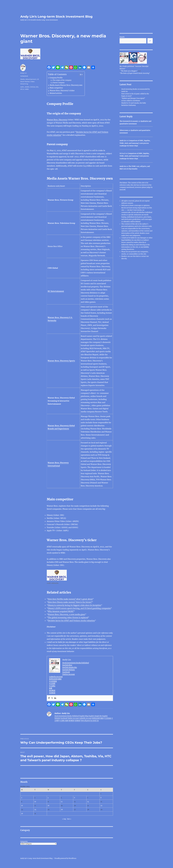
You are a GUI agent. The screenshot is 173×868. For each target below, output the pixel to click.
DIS (37, 87)
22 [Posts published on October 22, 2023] (101, 806)
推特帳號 (52, 690)
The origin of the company (62, 80)
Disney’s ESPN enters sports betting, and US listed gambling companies (79, 608)
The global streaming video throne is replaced (68, 617)
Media (23, 79)
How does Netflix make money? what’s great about (70, 599)
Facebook (66, 672)
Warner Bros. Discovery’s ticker (62, 91)
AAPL (22, 87)
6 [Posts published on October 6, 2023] (75, 798)
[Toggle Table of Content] (80, 75)
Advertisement (31, 79)
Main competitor (56, 88)
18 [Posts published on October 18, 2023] (48, 806)
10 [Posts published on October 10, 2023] (35, 802)
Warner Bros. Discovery (57, 120)
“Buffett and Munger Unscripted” (133, 98)
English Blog (67, 665)
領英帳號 (52, 693)
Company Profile (56, 78)
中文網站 (52, 686)
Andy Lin (24, 73)
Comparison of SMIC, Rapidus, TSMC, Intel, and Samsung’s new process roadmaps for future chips (135, 143)
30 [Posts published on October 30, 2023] (22, 814)
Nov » (69, 819)
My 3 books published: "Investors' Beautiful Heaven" (134, 68)
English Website (69, 670)
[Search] (150, 41)
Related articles (56, 93)
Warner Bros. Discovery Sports (61, 361)
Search (122, 37)
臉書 (51, 688)
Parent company (59, 83)
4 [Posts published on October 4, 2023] (48, 798)
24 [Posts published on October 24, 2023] (35, 810)
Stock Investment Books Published (76, 663)
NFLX (22, 89)
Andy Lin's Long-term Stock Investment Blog (56, 16)
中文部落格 (53, 681)
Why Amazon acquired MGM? (61, 611)
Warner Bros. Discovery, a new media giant (67, 614)
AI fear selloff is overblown (131, 101)
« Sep (64, 819)
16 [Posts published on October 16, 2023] (22, 806)
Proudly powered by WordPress (65, 858)
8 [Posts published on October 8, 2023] (101, 798)
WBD (27, 89)
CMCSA (32, 87)
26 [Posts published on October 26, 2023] (62, 810)
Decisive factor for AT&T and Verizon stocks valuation (71, 621)
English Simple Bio (70, 667)
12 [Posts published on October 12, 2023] (62, 802)
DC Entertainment (56, 291)
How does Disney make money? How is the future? (70, 602)
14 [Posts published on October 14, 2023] (88, 802)
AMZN (27, 87)
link (138, 256)
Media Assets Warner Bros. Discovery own (66, 85)
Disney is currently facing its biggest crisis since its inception (74, 605)
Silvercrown (124, 130)
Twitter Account (69, 674)
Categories (24, 841)
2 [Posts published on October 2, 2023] (22, 798)
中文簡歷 (52, 683)
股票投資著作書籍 (55, 679)
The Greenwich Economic (129, 121)
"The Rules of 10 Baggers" (129, 71)
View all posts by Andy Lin (90, 721)
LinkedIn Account (56, 677)
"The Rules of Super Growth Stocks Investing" (135, 73)
